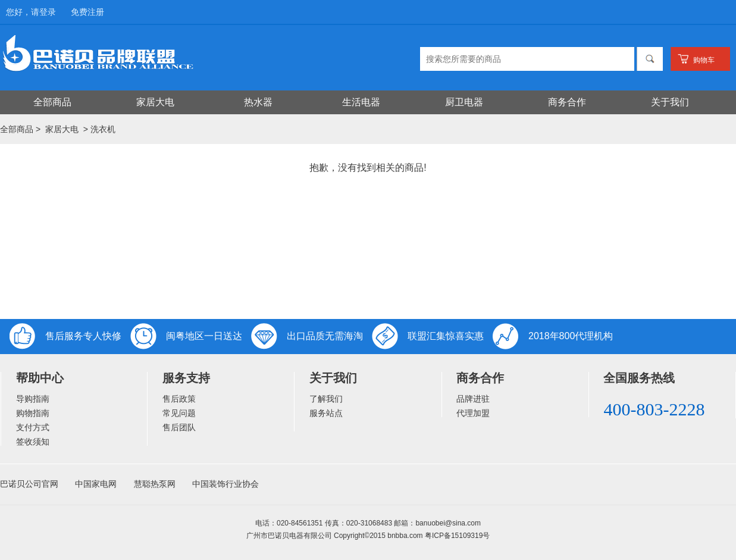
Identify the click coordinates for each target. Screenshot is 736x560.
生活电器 (361, 102)
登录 (48, 12)
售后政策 (179, 399)
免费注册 (87, 12)
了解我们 (326, 399)
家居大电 (155, 102)
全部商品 (52, 102)
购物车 (704, 60)
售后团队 (179, 427)
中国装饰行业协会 (226, 484)
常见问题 (179, 413)
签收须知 (33, 442)
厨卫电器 (464, 102)
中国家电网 (96, 484)
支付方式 (33, 427)
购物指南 (33, 413)
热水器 (258, 102)
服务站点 (326, 413)
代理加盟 (473, 413)
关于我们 (670, 102)
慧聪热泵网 (155, 484)
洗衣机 (103, 129)
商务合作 (567, 102)
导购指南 (33, 399)
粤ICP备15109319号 (457, 536)
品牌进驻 (473, 399)
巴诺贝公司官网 (29, 484)
